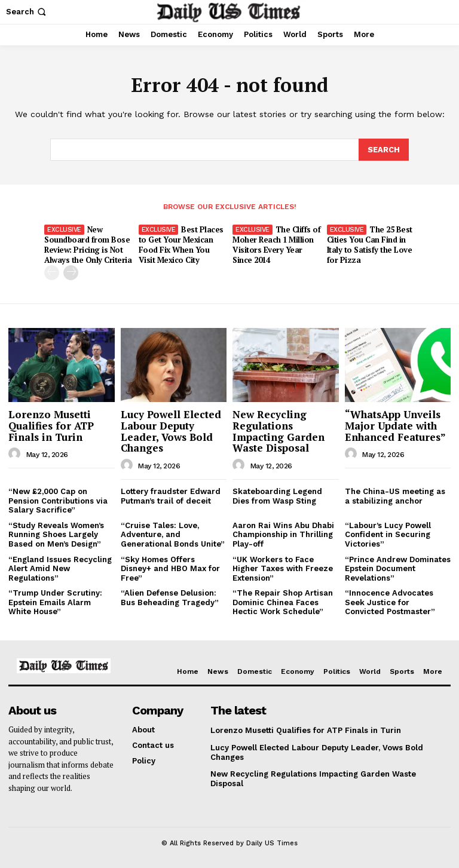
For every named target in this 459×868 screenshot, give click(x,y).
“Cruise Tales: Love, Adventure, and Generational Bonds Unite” (173, 534)
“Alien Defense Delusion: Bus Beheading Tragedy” (170, 597)
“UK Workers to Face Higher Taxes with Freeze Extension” (283, 568)
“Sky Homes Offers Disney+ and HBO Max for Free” (170, 568)
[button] (27, 12)
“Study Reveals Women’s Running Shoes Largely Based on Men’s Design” (56, 534)
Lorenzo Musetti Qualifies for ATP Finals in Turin (51, 425)
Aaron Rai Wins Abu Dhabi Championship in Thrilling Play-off (283, 534)
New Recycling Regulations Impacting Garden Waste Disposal (279, 430)
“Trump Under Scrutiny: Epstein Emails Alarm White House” (55, 602)
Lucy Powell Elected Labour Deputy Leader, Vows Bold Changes (171, 430)
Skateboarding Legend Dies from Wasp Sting (277, 496)
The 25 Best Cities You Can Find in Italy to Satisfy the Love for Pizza (370, 244)
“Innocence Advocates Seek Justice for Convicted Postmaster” (390, 602)
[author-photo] (16, 453)
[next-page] (71, 272)
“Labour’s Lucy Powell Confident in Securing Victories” (388, 534)
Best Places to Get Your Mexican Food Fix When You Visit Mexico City (181, 244)
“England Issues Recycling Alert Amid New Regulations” (60, 568)
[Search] (384, 149)
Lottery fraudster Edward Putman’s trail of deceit (171, 496)
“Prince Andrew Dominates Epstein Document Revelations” (398, 568)
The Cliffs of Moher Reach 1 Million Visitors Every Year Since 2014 (276, 244)
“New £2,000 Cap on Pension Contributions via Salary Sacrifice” (58, 500)
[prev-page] (52, 272)
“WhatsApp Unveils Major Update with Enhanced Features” (395, 425)
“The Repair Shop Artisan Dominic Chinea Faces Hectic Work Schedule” (283, 602)
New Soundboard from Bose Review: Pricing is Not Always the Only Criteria (88, 244)
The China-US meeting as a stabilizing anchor (395, 496)
